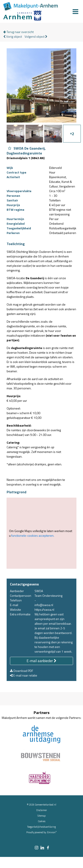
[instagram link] (37, 848)
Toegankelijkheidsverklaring (41, 827)
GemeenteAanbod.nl (45, 805)
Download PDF (22, 671)
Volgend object (36, 36)
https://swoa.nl (44, 610)
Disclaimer (42, 810)
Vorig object (13, 36)
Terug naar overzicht (18, 32)
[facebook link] (48, 848)
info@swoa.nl (44, 605)
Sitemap (41, 816)
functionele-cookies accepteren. (33, 535)
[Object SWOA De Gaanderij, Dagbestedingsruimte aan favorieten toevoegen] (10, 148)
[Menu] (75, 12)
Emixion (51, 832)
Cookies (42, 821)
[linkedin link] (42, 848)
